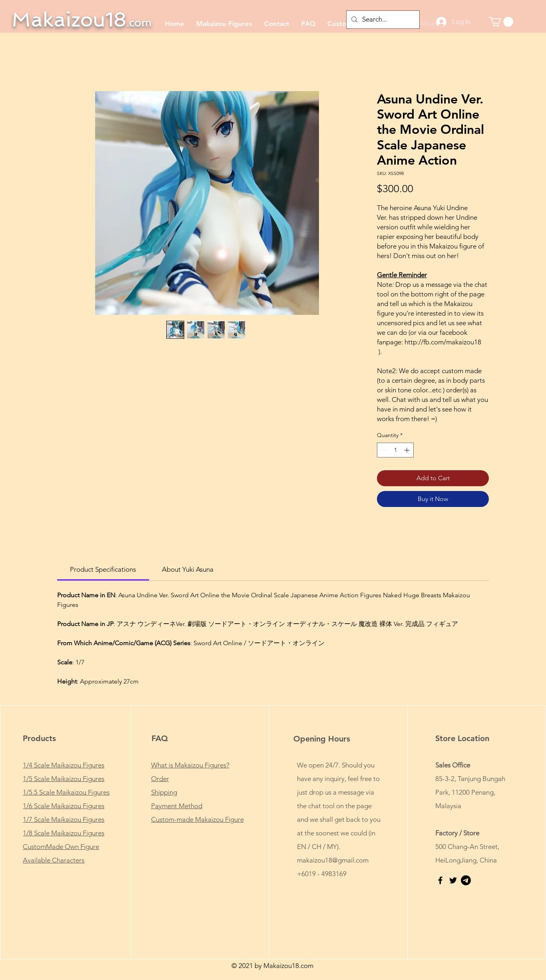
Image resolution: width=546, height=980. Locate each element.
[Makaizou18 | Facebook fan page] (440, 880)
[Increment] (408, 450)
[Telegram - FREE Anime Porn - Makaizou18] (466, 880)
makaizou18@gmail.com (333, 860)
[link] (103, 569)
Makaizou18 (82, 19)
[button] (501, 22)
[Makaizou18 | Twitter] (453, 880)
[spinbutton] (395, 450)
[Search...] (382, 20)
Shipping (164, 792)
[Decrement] (383, 450)
